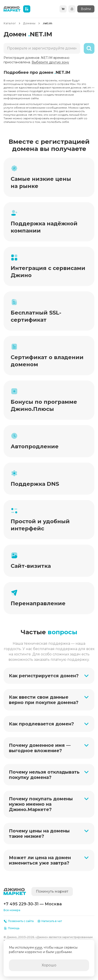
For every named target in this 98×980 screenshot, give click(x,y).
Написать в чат (50, 921)
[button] (49, 676)
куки (38, 947)
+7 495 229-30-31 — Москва (33, 904)
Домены (29, 23)
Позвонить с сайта (19, 921)
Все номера (12, 910)
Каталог (10, 23)
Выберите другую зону (50, 62)
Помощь (11, 928)
